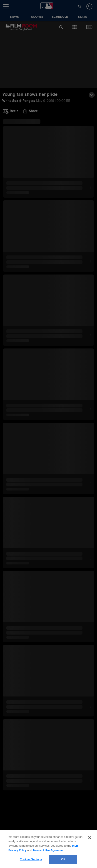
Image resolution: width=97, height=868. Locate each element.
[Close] (90, 838)
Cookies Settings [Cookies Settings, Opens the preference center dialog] (31, 859)
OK (63, 859)
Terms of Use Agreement (49, 850)
